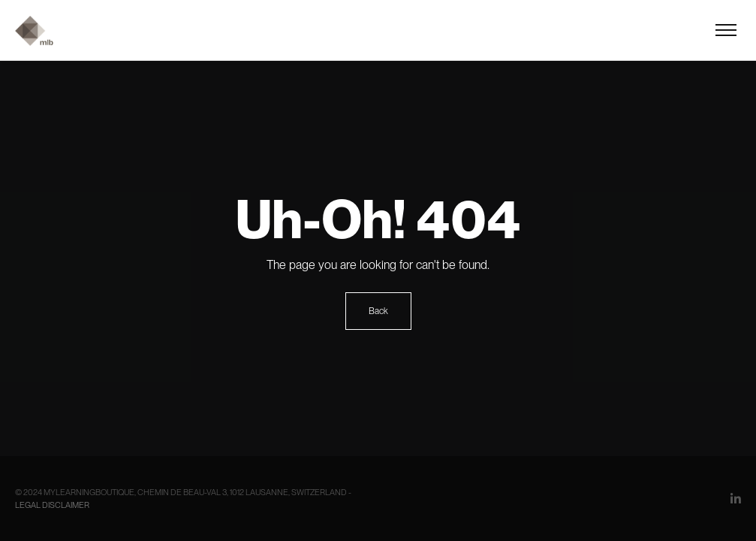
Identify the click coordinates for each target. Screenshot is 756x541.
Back (378, 311)
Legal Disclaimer (52, 505)
